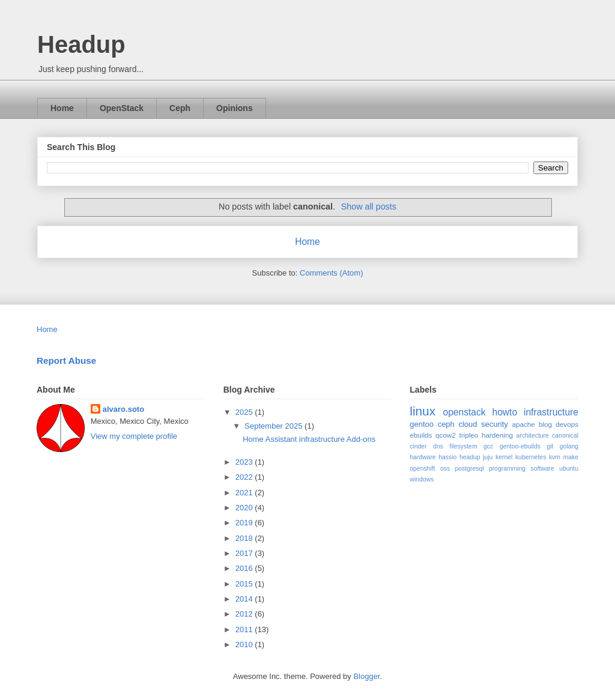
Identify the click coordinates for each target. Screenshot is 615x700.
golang (569, 446)
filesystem (463, 446)
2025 (245, 412)
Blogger (366, 676)
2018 (245, 538)
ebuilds (421, 435)
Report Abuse (66, 361)
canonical (565, 436)
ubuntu (569, 469)
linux (423, 411)
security (495, 424)
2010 (245, 644)
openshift (422, 469)
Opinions (235, 108)
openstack (464, 412)
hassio (447, 457)
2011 (245, 629)
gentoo (422, 424)
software (543, 469)
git (550, 446)
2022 (245, 477)
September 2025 (274, 426)
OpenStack (122, 108)
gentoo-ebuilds (520, 446)
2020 (245, 508)
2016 (245, 568)
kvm (555, 457)
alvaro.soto (123, 409)
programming (507, 469)
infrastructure (551, 412)
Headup (81, 44)
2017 (245, 553)
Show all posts (369, 207)
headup (470, 457)
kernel (504, 457)
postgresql (470, 469)
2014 (245, 599)
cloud (468, 424)
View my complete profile (134, 436)
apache (523, 424)
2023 (245, 462)
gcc (488, 446)
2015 (245, 584)
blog (545, 424)
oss (445, 469)
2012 (245, 614)
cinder (418, 446)
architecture (533, 436)
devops (567, 424)
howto (504, 412)
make (571, 457)
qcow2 (446, 435)
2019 (245, 523)
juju (488, 457)
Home (62, 108)
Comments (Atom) (331, 273)
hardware (423, 457)
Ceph (180, 108)
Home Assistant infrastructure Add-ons (309, 439)
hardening (497, 435)
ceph (446, 424)
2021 (245, 493)
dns (438, 446)
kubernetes (531, 457)
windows (422, 479)
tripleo (468, 435)
